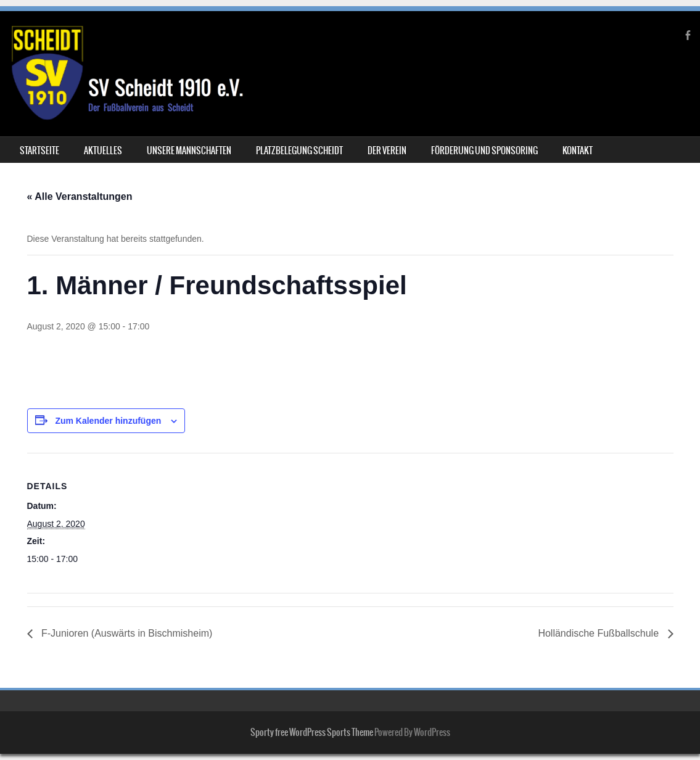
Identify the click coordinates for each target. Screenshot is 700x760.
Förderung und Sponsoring (484, 151)
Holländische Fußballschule (599, 633)
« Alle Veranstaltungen (80, 196)
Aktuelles (103, 151)
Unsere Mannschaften (189, 151)
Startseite (39, 151)
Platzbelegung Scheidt (299, 151)
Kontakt (578, 151)
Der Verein (387, 151)
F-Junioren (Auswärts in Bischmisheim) (126, 633)
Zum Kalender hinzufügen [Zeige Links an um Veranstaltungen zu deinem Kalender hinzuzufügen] (108, 421)
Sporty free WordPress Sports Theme (312, 732)
